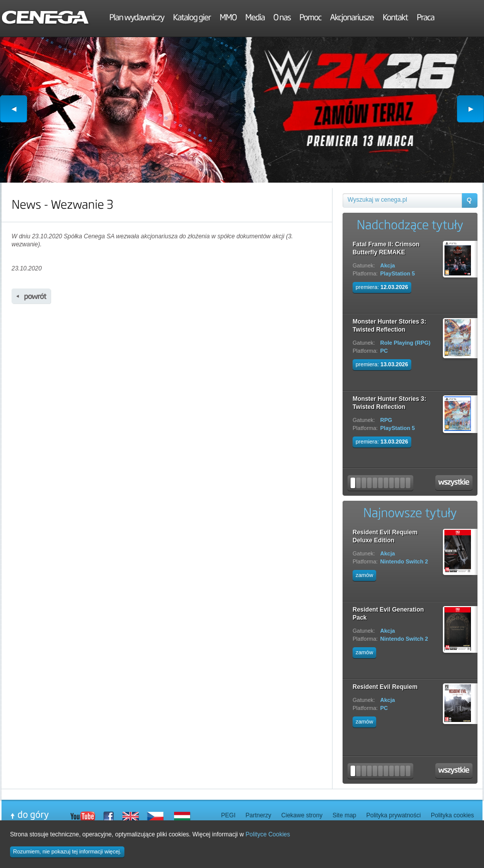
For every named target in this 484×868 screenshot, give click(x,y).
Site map (344, 815)
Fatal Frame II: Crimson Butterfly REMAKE (386, 248)
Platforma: (365, 273)
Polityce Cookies (268, 834)
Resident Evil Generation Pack (388, 614)
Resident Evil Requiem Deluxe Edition (385, 536)
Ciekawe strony (302, 815)
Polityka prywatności (393, 815)
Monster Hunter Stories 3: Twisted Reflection (389, 326)
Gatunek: (364, 265)
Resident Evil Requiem (385, 687)
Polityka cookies (452, 815)
